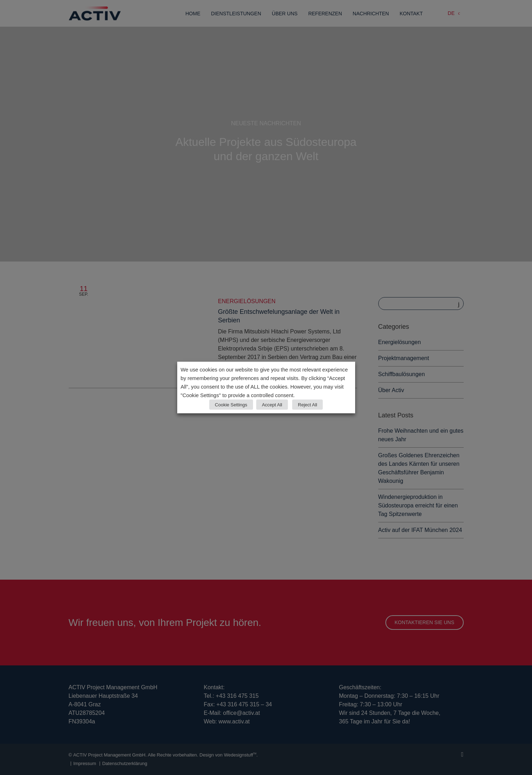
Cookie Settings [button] (231, 405)
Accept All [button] (272, 405)
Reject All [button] (307, 405)
